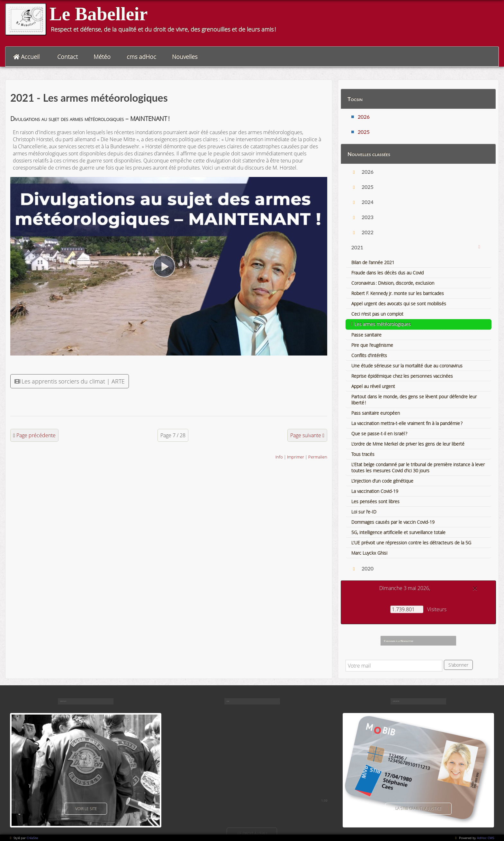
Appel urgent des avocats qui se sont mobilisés (399, 304)
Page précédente (36, 435)
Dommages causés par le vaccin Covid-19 (393, 522)
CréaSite (32, 838)
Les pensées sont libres (375, 501)
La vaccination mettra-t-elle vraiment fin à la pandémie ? (407, 423)
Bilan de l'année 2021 (373, 262)
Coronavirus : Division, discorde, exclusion (393, 283)
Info (279, 457)
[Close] (475, 588)
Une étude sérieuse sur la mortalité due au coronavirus (407, 366)
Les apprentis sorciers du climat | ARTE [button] (70, 381)
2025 (364, 132)
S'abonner (458, 665)
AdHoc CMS (486, 838)
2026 (364, 117)
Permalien (318, 457)
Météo (102, 57)
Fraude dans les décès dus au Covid (387, 273)
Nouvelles (185, 57)
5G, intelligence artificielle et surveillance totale (398, 532)
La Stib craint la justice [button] (418, 809)
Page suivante (306, 435)
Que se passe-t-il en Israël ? (379, 434)
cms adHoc (141, 57)
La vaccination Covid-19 (375, 491)
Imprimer (296, 457)
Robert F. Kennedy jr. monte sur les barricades (398, 293)
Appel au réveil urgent (373, 386)
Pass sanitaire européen (376, 413)
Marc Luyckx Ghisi (369, 553)
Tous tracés (363, 454)
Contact (67, 57)
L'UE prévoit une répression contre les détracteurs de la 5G (411, 543)
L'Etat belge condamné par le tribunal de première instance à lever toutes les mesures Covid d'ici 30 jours (418, 467)
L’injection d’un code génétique (382, 481)
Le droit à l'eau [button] (252, 833)
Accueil (30, 57)
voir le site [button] (86, 809)
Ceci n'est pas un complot (377, 314)
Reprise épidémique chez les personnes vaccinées (402, 376)
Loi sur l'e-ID (364, 512)
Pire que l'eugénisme (372, 345)
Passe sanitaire (366, 335)
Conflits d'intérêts (369, 355)
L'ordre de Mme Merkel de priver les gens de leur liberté (408, 444)
